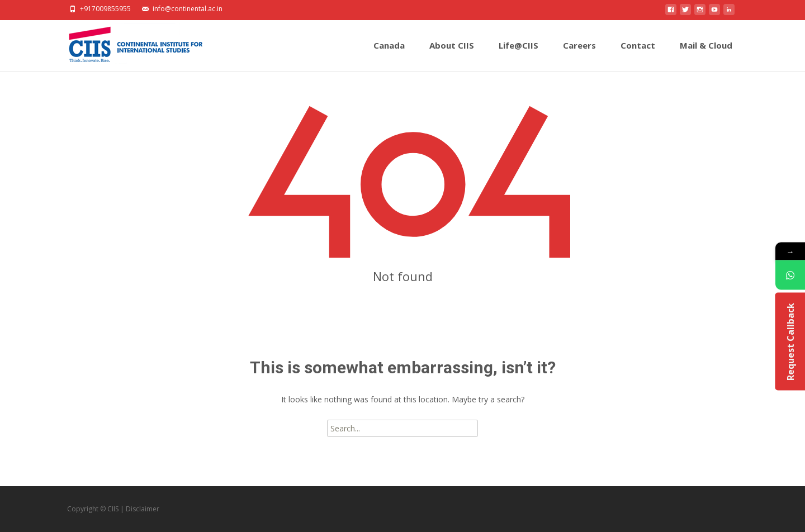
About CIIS (452, 55)
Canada (389, 55)
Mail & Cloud (706, 55)
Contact (638, 55)
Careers (579, 55)
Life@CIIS (518, 55)
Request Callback (790, 342)
